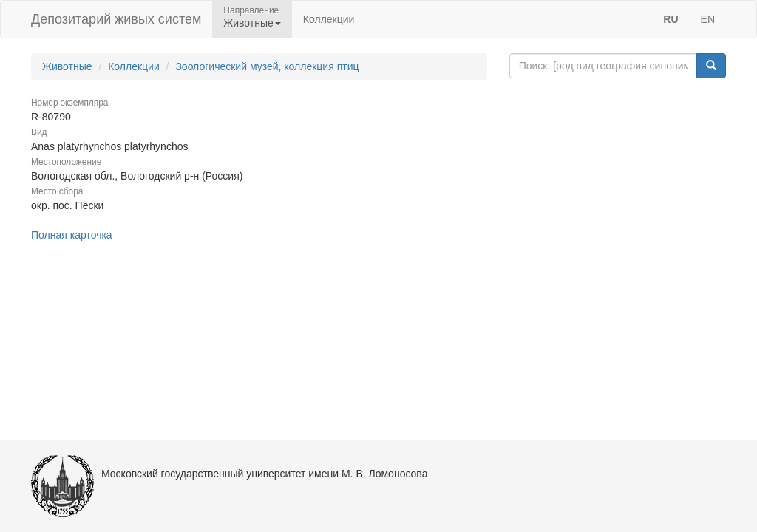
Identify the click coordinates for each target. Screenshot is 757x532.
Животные (67, 66)
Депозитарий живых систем (116, 19)
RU (671, 19)
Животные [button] (252, 23)
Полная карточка (72, 235)
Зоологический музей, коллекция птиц (267, 66)
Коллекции (329, 19)
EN (708, 19)
